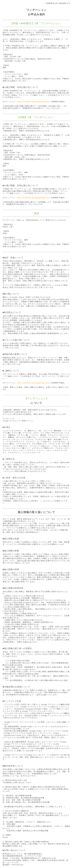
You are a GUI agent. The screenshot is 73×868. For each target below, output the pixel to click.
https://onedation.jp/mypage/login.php (33, 102)
